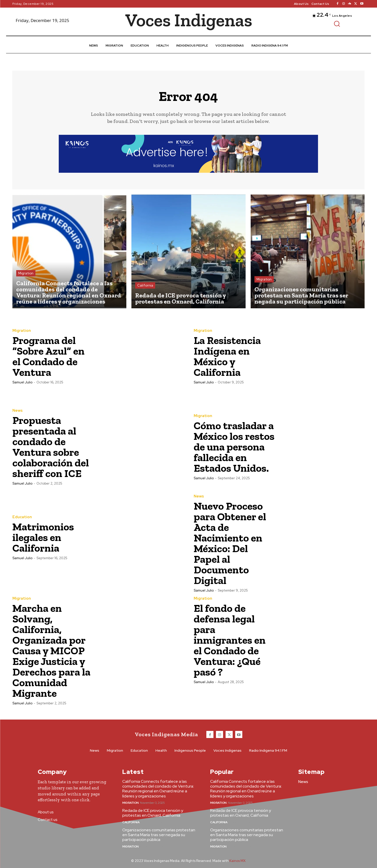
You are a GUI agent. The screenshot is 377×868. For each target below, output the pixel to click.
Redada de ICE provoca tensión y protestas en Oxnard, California (153, 813)
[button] (337, 24)
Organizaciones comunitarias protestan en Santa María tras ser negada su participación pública (159, 835)
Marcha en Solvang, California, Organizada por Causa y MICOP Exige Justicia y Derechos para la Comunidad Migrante (51, 651)
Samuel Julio (22, 382)
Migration (26, 273)
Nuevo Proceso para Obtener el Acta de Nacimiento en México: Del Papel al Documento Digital (230, 543)
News (17, 411)
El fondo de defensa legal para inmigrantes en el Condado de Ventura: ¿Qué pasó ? (230, 640)
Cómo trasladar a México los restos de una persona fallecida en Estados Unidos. (234, 447)
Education (22, 517)
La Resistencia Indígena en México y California (227, 356)
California (145, 285)
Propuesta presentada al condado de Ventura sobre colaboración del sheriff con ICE (51, 447)
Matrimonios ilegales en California (43, 537)
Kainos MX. (238, 861)
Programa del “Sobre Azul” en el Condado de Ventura (48, 356)
